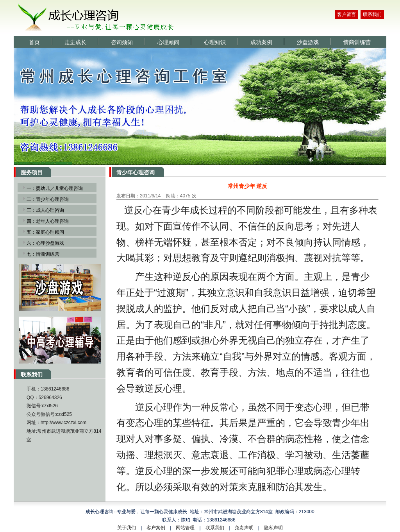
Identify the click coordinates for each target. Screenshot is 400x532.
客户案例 (156, 528)
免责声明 (244, 528)
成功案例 (261, 42)
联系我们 (372, 14)
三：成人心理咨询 (45, 210)
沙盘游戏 (308, 42)
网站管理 (185, 528)
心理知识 (215, 42)
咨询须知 (122, 42)
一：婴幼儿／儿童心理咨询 (55, 188)
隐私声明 (273, 528)
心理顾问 (168, 42)
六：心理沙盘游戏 (45, 243)
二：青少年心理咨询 (48, 199)
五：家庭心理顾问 (45, 232)
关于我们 (127, 528)
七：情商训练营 (43, 254)
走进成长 (75, 42)
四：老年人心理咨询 (48, 221)
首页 (34, 42)
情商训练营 (357, 42)
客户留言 (346, 14)
